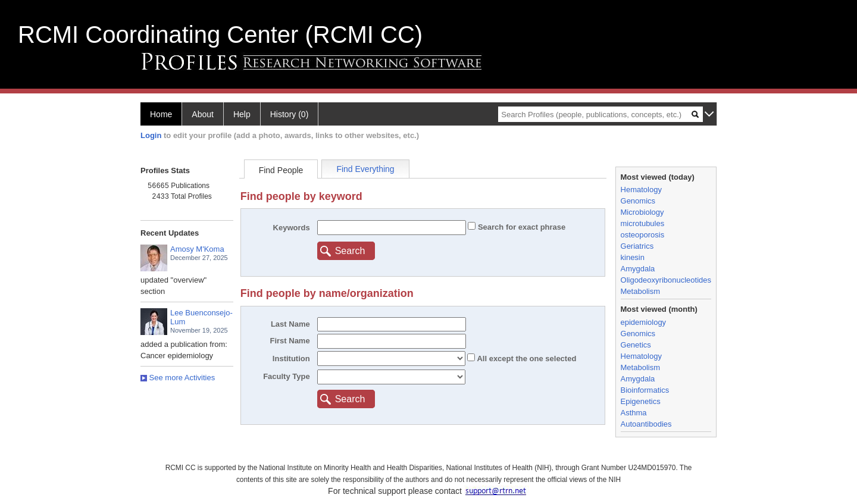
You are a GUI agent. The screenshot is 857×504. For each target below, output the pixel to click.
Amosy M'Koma (197, 249)
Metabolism (640, 291)
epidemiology (644, 322)
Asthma (634, 413)
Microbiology (642, 212)
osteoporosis (643, 235)
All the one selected (526, 359)
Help (242, 114)
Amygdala (638, 269)
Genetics (636, 345)
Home (161, 114)
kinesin (633, 257)
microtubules (643, 223)
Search (350, 251)
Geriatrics (637, 246)
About (203, 114)
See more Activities (178, 378)
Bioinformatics (645, 390)
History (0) (290, 114)
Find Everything (365, 169)
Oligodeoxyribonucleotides (666, 280)
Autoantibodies (646, 424)
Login (151, 135)
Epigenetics (641, 401)
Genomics (638, 201)
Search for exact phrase (520, 227)
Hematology (641, 190)
